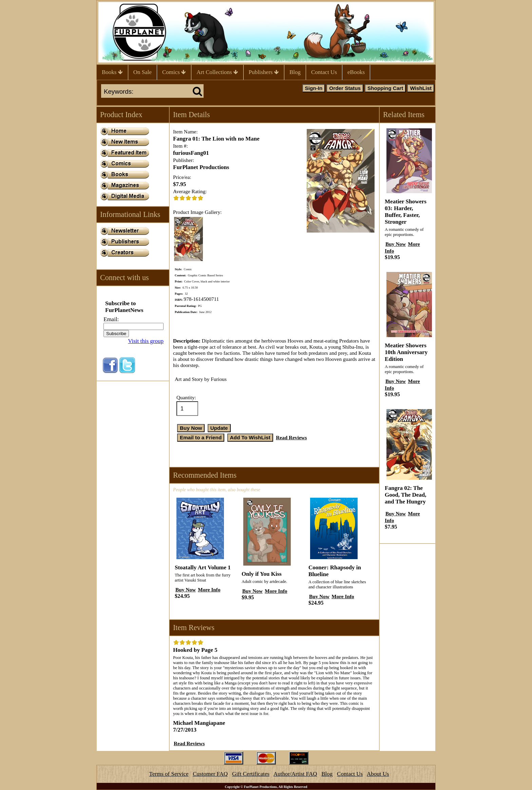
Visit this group (146, 341)
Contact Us (324, 72)
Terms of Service (169, 774)
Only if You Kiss (262, 574)
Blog (295, 72)
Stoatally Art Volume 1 (203, 567)
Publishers (264, 72)
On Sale (142, 72)
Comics (174, 72)
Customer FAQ (210, 774)
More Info (209, 590)
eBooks (356, 72)
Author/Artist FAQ (295, 774)
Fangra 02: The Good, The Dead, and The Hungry (406, 495)
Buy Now (186, 590)
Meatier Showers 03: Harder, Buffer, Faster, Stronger (406, 212)
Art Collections (217, 72)
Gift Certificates (251, 774)
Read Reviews (291, 437)
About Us (378, 774)
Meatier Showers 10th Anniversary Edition (406, 352)
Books (112, 72)
